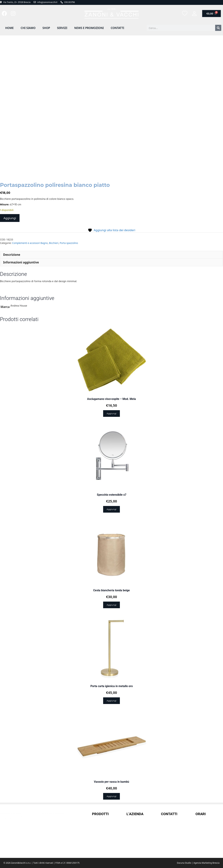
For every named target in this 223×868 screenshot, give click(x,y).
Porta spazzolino (69, 243)
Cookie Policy (135, 847)
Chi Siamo (28, 28)
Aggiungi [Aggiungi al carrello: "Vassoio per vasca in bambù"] (111, 796)
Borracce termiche (103, 833)
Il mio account (135, 822)
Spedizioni (133, 835)
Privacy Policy (135, 841)
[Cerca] (218, 28)
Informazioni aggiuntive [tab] (21, 262)
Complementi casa (103, 839)
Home (9, 28)
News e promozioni (89, 28)
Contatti (118, 28)
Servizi (62, 28)
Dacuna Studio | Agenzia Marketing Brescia (198, 863)
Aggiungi (10, 218)
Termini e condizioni (139, 829)
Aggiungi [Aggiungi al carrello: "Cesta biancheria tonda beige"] (111, 605)
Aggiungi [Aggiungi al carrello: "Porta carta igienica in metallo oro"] (111, 701)
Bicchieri (54, 243)
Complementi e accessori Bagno (30, 243)
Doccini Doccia (101, 845)
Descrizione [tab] (12, 255)
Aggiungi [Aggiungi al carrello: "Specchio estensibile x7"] (111, 509)
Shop (46, 28)
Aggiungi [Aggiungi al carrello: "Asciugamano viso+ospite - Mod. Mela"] (111, 413)
